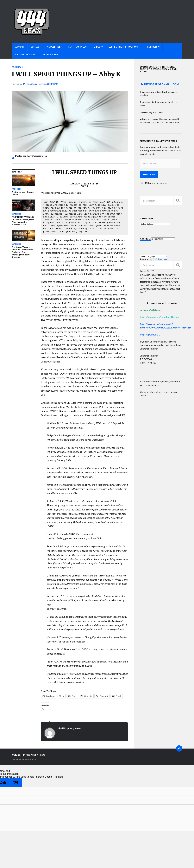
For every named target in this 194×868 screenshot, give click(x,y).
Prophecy (18, 67)
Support (20, 47)
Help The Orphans (77, 47)
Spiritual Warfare (26, 55)
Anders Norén (30, 760)
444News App (50, 55)
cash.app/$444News (151, 310)
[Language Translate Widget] (154, 256)
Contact (36, 47)
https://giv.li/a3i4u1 (150, 335)
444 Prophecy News (33, 84)
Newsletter (54, 47)
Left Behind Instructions (124, 47)
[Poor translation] (16, 783)
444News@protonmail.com (160, 84)
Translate (160, 259)
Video (97, 47)
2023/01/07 (53, 84)
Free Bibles (151, 47)
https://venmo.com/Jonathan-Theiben (160, 317)
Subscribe (149, 175)
